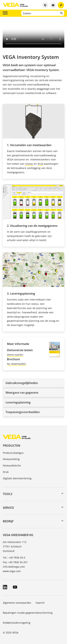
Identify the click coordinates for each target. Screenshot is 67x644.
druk (40, 164)
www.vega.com (12, 571)
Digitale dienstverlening (17, 478)
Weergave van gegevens (22, 393)
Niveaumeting (11, 459)
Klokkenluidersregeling (17, 623)
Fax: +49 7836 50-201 (15, 562)
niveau (29, 164)
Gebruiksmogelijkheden (22, 383)
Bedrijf (8, 521)
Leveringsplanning (18, 402)
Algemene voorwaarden (17, 603)
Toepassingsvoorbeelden (23, 412)
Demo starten (15, 355)
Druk (6, 472)
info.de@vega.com (14, 567)
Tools (8, 494)
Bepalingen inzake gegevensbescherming (28, 613)
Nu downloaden (17, 364)
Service (8, 508)
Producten (12, 446)
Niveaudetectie (12, 465)
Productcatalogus (13, 453)
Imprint (40, 603)
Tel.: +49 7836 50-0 (14, 558)
